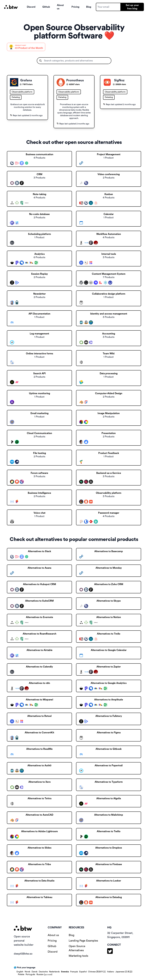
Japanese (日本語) (124, 972)
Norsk (27, 972)
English (20, 972)
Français (74, 972)
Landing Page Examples (83, 941)
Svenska (65, 972)
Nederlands (54, 972)
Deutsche (43, 972)
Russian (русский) (44, 974)
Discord (31, 7)
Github (46, 7)
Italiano (111, 972)
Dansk (35, 972)
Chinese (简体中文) (97, 972)
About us (60, 7)
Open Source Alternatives (77, 948)
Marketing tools (78, 956)
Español (83, 972)
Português (30, 974)
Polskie (21, 974)
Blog (89, 7)
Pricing (75, 7)
